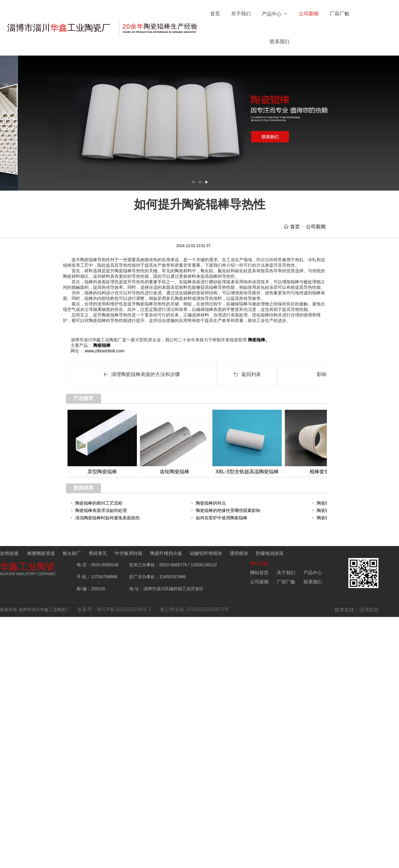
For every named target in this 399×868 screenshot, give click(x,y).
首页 (215, 14)
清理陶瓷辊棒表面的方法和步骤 (141, 374)
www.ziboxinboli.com (104, 351)
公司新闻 (309, 14)
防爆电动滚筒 (270, 553)
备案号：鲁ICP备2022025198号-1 (114, 609)
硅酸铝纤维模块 (206, 553)
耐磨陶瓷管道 (41, 553)
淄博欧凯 (369, 610)
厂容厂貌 (339, 14)
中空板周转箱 (129, 553)
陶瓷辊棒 (101, 345)
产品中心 (275, 14)
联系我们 (280, 42)
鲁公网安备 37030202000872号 (194, 609)
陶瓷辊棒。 (258, 340)
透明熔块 (239, 553)
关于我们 (241, 14)
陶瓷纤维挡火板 (166, 553)
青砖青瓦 (98, 553)
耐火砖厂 (72, 553)
